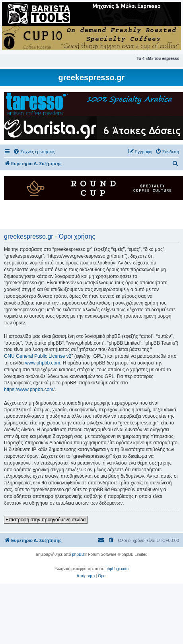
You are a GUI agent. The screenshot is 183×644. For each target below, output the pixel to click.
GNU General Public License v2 (38, 356)
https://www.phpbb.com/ (29, 389)
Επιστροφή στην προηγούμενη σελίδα (46, 520)
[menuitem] (34, 152)
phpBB (78, 554)
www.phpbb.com (43, 363)
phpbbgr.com (117, 569)
